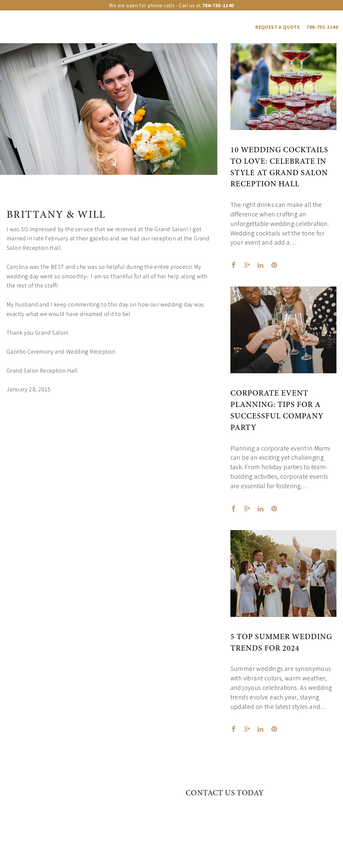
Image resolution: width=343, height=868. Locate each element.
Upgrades (106, 27)
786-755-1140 (322, 27)
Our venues (73, 27)
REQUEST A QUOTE (278, 27)
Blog (243, 27)
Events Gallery (182, 27)
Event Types (140, 27)
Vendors (219, 27)
